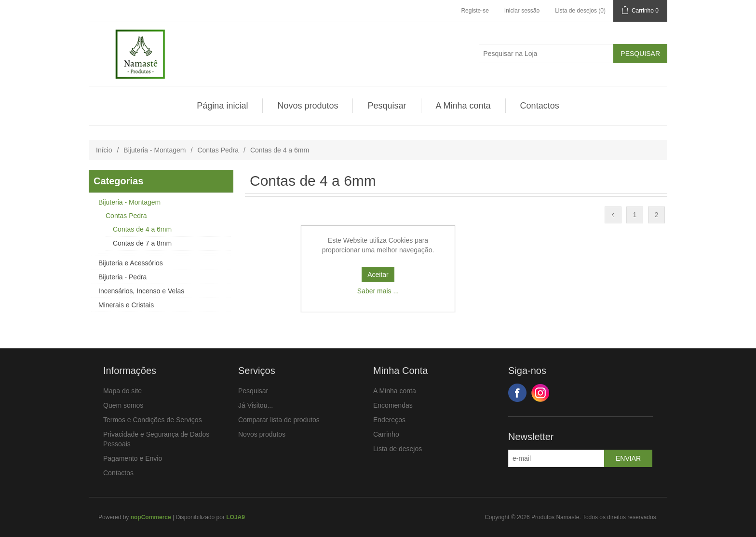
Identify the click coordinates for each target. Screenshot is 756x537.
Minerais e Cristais (126, 305)
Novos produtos (308, 106)
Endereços (389, 420)
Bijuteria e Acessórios (131, 263)
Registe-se (475, 11)
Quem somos (123, 405)
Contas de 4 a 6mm (142, 229)
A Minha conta (463, 106)
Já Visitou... (256, 405)
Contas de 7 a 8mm (142, 243)
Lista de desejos (398, 449)
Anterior (613, 215)
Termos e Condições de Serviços (153, 420)
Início (104, 150)
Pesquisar (387, 106)
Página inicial (222, 106)
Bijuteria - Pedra (122, 277)
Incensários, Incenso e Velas (141, 291)
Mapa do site (122, 391)
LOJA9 (236, 517)
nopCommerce (151, 517)
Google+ (540, 393)
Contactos (540, 106)
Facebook (517, 393)
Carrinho (386, 434)
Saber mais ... (378, 291)
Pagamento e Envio (133, 458)
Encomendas (393, 405)
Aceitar (378, 275)
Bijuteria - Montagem (155, 150)
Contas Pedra (218, 150)
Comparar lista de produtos (279, 420)
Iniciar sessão (522, 11)
